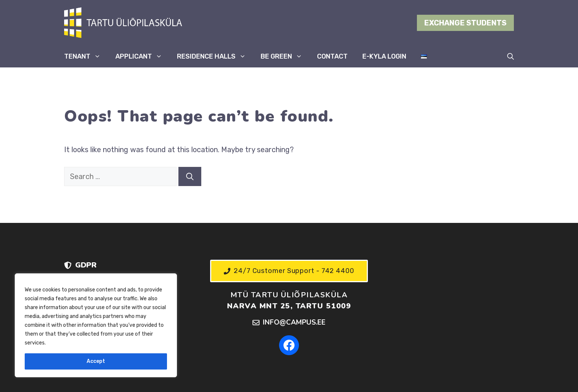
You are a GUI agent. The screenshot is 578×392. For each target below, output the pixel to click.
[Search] (190, 176)
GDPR (86, 265)
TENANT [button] (86, 56)
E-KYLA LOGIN (384, 56)
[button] (511, 56)
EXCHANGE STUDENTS (465, 23)
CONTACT (332, 56)
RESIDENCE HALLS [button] (215, 56)
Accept (96, 361)
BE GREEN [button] (285, 56)
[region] (96, 325)
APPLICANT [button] (142, 56)
